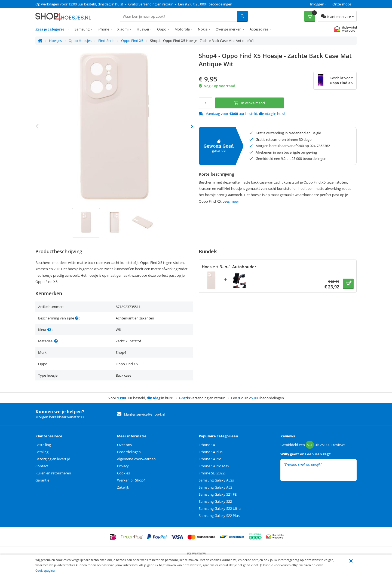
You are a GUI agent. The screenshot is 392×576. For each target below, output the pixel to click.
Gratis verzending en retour (150, 4)
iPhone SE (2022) (212, 473)
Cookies (123, 473)
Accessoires (259, 29)
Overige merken (229, 29)
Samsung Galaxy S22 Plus (219, 516)
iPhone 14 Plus (211, 452)
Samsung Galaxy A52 (215, 487)
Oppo (162, 29)
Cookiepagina (45, 570)
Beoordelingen (129, 452)
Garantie (42, 480)
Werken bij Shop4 (131, 480)
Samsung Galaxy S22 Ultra (220, 508)
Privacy (123, 466)
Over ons (124, 445)
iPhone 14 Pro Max (214, 466)
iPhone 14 (207, 445)
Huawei (143, 29)
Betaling (42, 452)
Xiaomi (123, 29)
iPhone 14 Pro (210, 459)
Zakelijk (123, 487)
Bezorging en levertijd (53, 459)
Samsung (82, 29)
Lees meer (231, 201)
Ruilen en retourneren (53, 473)
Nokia (203, 29)
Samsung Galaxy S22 (215, 501)
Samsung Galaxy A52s (216, 480)
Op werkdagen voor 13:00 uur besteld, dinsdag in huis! (79, 4)
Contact (42, 466)
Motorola (182, 29)
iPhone (103, 29)
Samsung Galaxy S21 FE (218, 494)
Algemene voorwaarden (136, 459)
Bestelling (43, 445)
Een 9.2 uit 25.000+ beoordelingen (205, 4)
